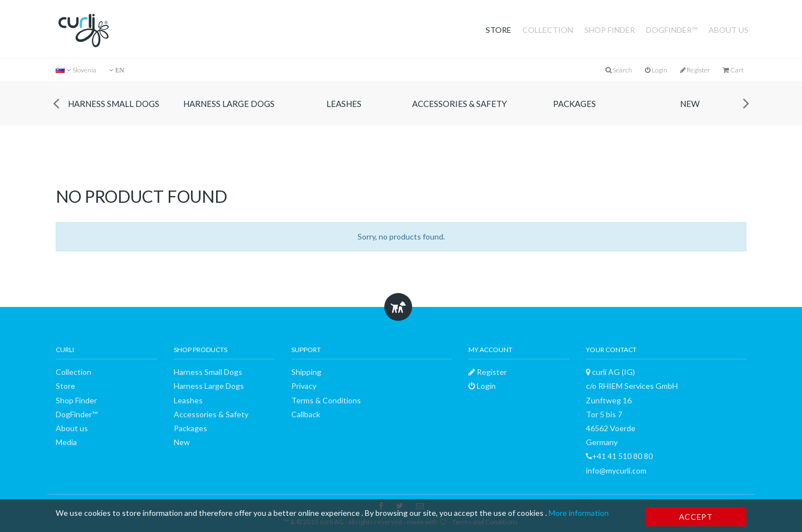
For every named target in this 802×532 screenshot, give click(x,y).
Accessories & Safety (459, 104)
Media (66, 442)
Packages (574, 104)
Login (656, 70)
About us (728, 30)
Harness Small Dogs (114, 104)
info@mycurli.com (616, 470)
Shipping (306, 372)
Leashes (344, 104)
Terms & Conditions (326, 400)
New (690, 104)
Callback (306, 414)
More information (579, 513)
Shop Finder (610, 30)
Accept (696, 517)
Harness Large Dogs (229, 104)
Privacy (304, 386)
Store (498, 30)
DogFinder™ (672, 30)
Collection (548, 30)
